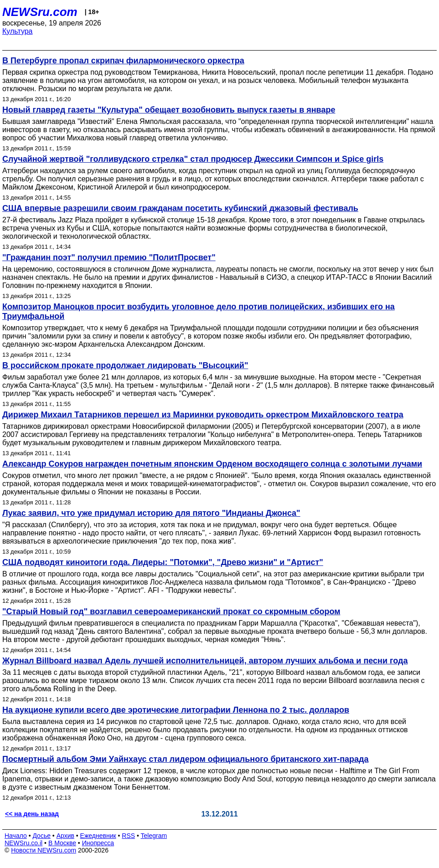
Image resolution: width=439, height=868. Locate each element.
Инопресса (98, 843)
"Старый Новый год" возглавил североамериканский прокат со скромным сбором (171, 611)
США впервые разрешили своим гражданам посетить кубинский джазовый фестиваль (180, 208)
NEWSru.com (40, 12)
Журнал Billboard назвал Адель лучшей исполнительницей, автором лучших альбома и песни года (205, 661)
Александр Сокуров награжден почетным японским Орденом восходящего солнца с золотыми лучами (212, 464)
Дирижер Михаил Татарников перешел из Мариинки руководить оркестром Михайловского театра (203, 415)
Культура (18, 31)
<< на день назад (32, 814)
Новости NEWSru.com (44, 850)
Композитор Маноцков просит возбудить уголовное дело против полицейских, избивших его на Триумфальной (199, 311)
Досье (41, 836)
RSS (128, 836)
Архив (65, 836)
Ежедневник (98, 836)
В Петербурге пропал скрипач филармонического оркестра (123, 61)
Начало (16, 836)
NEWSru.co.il (23, 843)
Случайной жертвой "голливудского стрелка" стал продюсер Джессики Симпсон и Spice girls (193, 159)
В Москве (62, 843)
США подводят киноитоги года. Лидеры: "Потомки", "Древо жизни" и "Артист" (163, 562)
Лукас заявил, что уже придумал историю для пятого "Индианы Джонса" (151, 513)
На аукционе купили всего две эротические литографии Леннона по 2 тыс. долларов (176, 710)
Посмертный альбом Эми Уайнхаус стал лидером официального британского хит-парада (186, 759)
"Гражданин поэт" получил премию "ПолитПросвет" (109, 257)
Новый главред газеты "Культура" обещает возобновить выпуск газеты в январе (169, 110)
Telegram (154, 836)
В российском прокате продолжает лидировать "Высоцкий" (125, 365)
